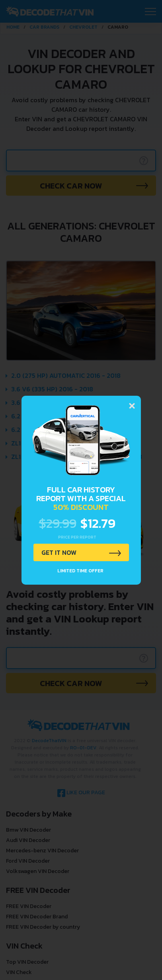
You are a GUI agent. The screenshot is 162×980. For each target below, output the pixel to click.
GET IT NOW (59, 552)
